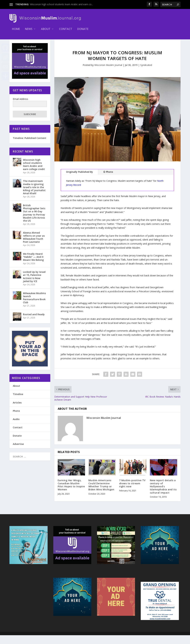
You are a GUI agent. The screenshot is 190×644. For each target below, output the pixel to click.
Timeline (18, 403)
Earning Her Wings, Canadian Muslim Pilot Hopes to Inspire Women (71, 494)
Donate (83, 32)
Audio (16, 428)
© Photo (108, 181)
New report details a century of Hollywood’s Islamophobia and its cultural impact (163, 495)
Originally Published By (79, 181)
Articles (17, 411)
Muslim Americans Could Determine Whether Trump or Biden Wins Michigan (101, 494)
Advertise (18, 453)
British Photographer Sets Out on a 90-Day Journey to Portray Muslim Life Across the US (34, 222)
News (29, 32)
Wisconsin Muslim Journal (108, 74)
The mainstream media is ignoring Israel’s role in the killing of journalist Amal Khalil (34, 196)
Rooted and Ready (34, 323)
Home (16, 32)
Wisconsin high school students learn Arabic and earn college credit (34, 173)
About (46, 32)
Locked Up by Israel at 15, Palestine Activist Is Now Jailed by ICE (34, 285)
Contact (66, 32)
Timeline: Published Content (30, 147)
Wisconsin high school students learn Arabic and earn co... (62, 4)
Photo (16, 420)
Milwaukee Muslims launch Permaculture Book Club (34, 306)
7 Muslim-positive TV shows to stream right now (132, 492)
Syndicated (146, 74)
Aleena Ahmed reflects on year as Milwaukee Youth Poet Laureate (34, 246)
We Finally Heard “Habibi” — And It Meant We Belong (33, 266)
